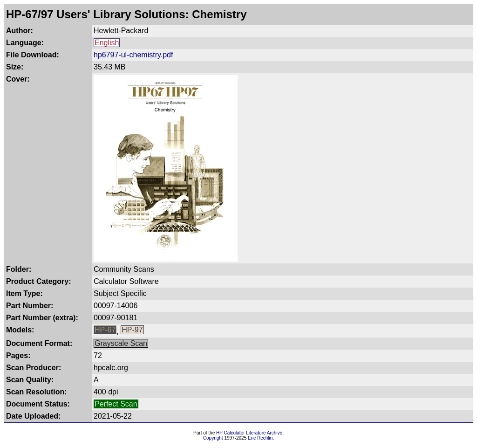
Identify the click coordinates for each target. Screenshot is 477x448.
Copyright (213, 438)
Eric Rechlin (260, 438)
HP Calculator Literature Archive (249, 433)
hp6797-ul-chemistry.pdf (133, 55)
